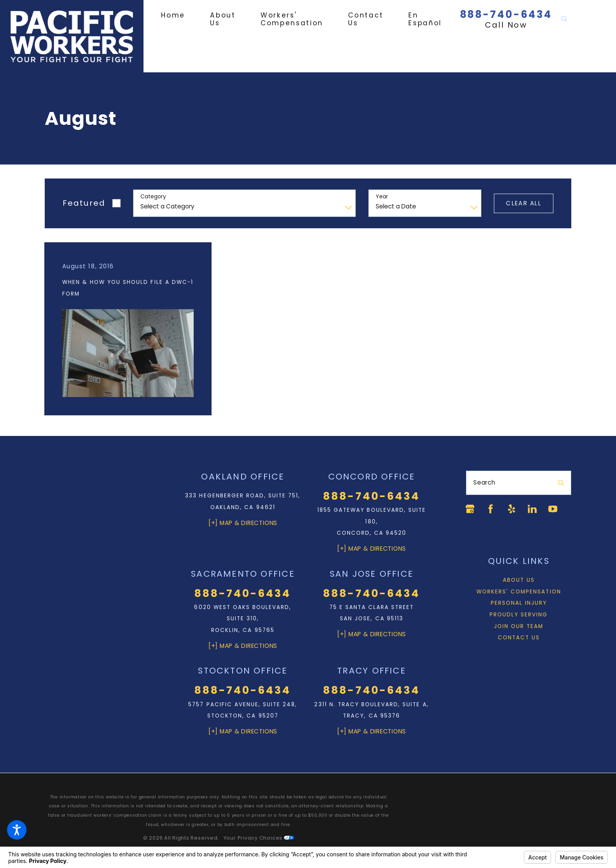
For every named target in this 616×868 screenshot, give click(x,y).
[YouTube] (553, 509)
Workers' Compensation (519, 592)
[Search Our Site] (564, 19)
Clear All (523, 203)
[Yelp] (512, 509)
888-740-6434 (506, 15)
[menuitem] (179, 15)
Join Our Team (519, 626)
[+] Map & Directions (243, 523)
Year (382, 197)
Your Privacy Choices (259, 838)
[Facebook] (491, 509)
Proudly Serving (519, 615)
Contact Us (519, 638)
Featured (84, 203)
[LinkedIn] (532, 509)
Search (484, 482)
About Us (519, 580)
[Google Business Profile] (470, 509)
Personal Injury (519, 603)
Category (153, 197)
